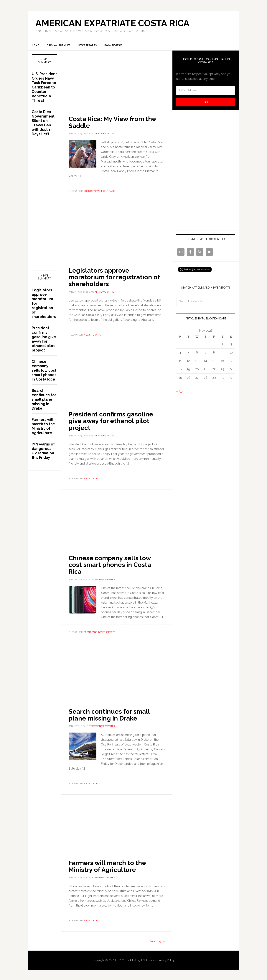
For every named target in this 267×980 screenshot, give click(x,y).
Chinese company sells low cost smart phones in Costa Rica (112, 564)
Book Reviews (92, 192)
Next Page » (158, 940)
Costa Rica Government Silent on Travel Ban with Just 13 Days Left (43, 124)
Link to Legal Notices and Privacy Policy (151, 959)
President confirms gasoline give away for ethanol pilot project (113, 421)
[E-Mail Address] (206, 91)
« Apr (180, 392)
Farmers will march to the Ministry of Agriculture (109, 865)
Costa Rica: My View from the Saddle (115, 123)
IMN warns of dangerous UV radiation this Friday (43, 452)
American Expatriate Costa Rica (112, 23)
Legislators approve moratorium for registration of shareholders (117, 277)
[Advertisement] (117, 78)
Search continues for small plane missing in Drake (111, 714)
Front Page (108, 192)
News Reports (92, 335)
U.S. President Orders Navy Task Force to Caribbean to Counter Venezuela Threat (44, 88)
